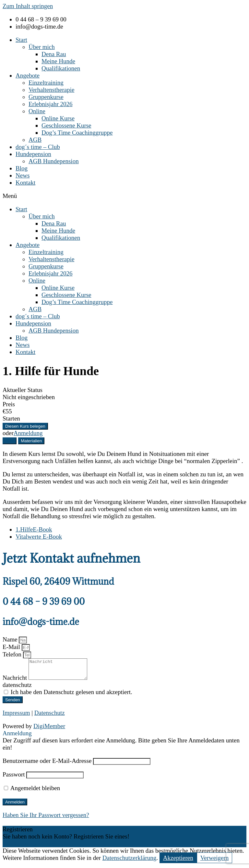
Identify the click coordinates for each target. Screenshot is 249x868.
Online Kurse (58, 118)
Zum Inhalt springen (28, 6)
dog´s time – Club (38, 147)
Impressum (16, 717)
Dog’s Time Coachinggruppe (77, 133)
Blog (22, 168)
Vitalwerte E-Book (39, 537)
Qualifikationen (61, 68)
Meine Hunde (58, 61)
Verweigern (215, 862)
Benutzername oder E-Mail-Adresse (47, 765)
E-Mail (12, 647)
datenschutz (17, 689)
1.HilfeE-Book (34, 529)
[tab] (10, 441)
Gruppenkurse (46, 97)
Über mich (42, 47)
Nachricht (16, 682)
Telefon (13, 654)
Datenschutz (50, 717)
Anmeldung (28, 433)
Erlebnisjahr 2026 (51, 104)
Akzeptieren (178, 862)
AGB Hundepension (54, 161)
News (23, 175)
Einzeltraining (46, 83)
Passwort (14, 778)
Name (11, 639)
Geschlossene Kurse (66, 125)
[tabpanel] (124, 485)
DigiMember (49, 730)
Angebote (28, 75)
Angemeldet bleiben (32, 792)
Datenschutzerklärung (130, 862)
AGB (35, 140)
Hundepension (33, 154)
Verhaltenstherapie (51, 90)
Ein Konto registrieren (30, 847)
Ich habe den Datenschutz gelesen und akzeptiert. (71, 696)
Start (21, 40)
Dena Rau (54, 54)
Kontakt (25, 183)
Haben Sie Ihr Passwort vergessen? (46, 819)
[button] (124, 196)
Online (37, 111)
